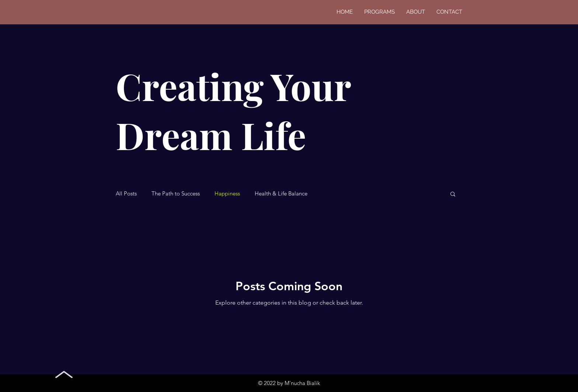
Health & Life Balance (281, 194)
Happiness (227, 194)
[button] (453, 195)
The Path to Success (176, 194)
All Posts (126, 194)
